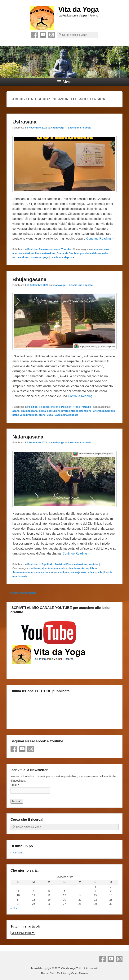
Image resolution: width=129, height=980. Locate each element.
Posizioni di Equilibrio (40, 564)
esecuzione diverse (58, 411)
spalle (99, 572)
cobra (42, 411)
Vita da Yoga (78, 9)
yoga (46, 257)
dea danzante (76, 568)
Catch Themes (80, 973)
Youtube (66, 249)
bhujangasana (29, 411)
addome (35, 568)
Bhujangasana (29, 279)
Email (15, 785)
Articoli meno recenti (22, 593)
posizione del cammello (94, 253)
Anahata (53, 568)
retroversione (20, 257)
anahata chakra (100, 249)
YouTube (43, 35)
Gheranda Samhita (68, 253)
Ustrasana (24, 122)
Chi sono (18, 853)
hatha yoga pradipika (25, 415)
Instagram (51, 35)
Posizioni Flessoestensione (44, 249)
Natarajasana (28, 437)
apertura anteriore (23, 253)
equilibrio (91, 568)
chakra (63, 568)
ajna (44, 568)
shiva (91, 572)
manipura (64, 572)
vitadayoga (58, 128)
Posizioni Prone (71, 407)
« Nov (14, 908)
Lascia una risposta (80, 128)
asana (16, 411)
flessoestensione (45, 253)
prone (42, 415)
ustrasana (36, 257)
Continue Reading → (101, 238)
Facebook (35, 35)
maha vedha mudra (45, 572)
